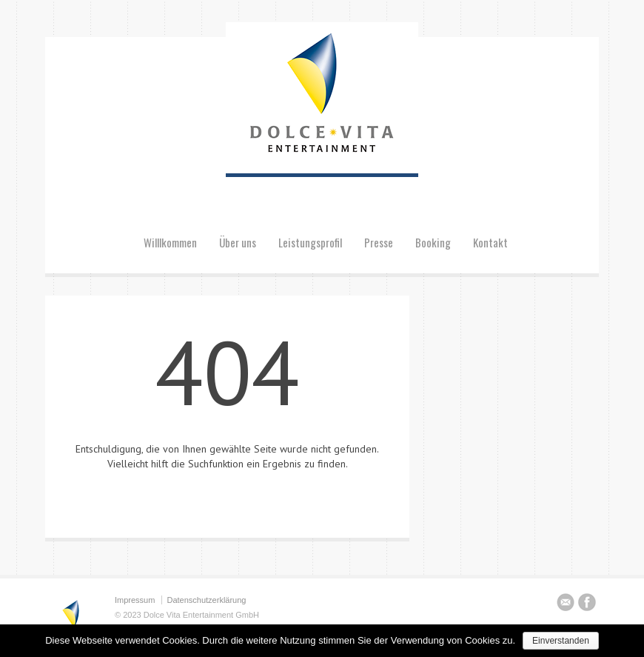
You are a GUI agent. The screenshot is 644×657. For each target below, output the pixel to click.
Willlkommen (170, 242)
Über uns (238, 242)
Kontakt (490, 242)
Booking (433, 242)
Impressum (135, 600)
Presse (379, 242)
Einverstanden (561, 641)
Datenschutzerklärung (206, 600)
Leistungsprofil (310, 242)
